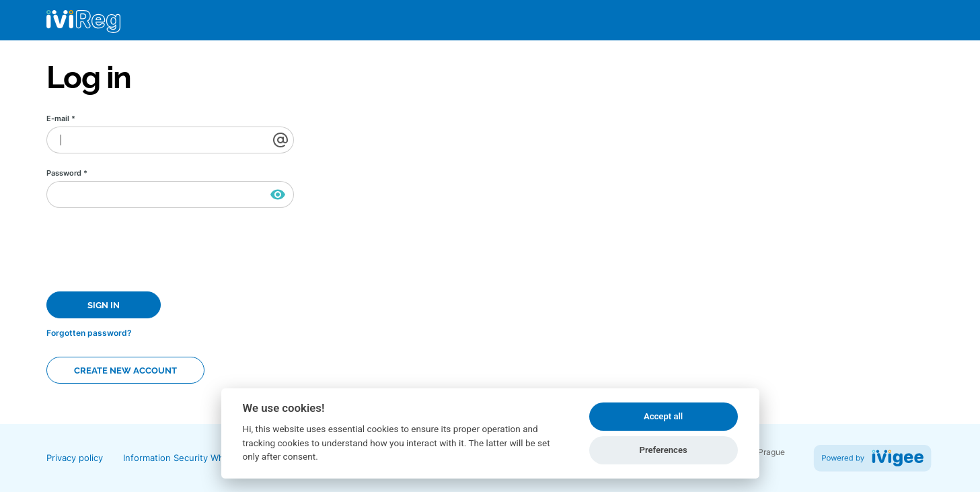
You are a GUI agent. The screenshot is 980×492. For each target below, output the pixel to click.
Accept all (663, 416)
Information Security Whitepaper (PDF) (204, 458)
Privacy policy (75, 458)
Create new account (125, 371)
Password (67, 173)
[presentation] (149, 248)
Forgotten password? (89, 333)
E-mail (61, 119)
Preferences (663, 450)
